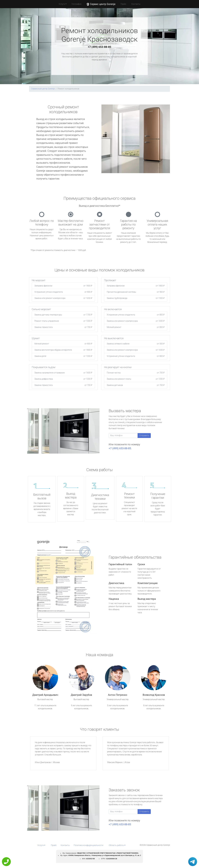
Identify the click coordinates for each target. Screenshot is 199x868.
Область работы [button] (116, 845)
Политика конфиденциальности (88, 845)
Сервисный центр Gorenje (43, 89)
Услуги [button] (62, 4)
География (76, 4)
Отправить (144, 435)
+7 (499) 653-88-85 (99, 47)
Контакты (136, 4)
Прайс (123, 4)
